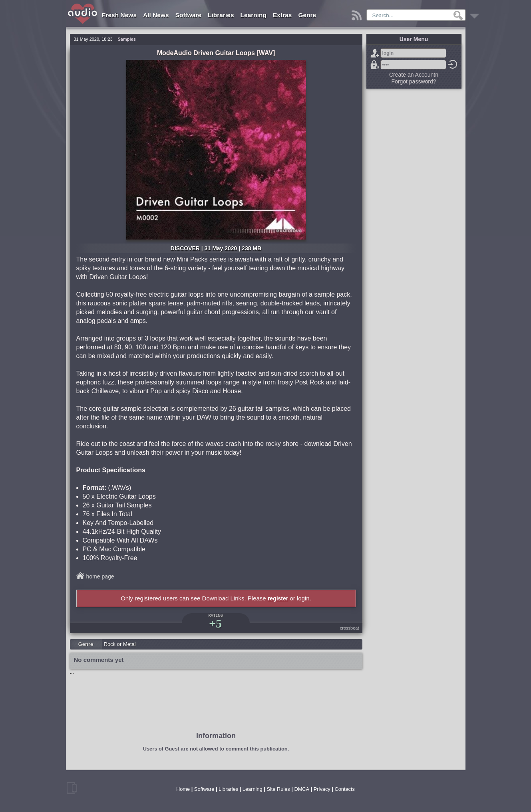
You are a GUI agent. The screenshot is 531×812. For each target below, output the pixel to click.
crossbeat (350, 628)
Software (188, 15)
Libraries (221, 15)
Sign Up (375, 53)
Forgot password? (375, 65)
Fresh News (119, 15)
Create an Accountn (414, 75)
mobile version (72, 788)
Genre (307, 15)
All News (156, 15)
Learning (254, 15)
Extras (282, 15)
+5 (215, 623)
